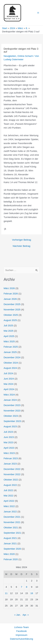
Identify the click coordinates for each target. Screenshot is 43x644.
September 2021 (12, 533)
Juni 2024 (9, 379)
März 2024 (9, 395)
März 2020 (9, 554)
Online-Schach (25, 56)
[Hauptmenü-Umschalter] (38, 13)
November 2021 (12, 522)
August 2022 (10, 485)
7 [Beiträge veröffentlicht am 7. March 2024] (21, 587)
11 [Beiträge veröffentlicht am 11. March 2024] (6, 593)
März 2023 (9, 453)
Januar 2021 (10, 543)
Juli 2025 (8, 325)
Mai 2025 (8, 331)
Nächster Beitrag (22, 246)
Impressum (21, 635)
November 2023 (12, 411)
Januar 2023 (10, 464)
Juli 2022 (8, 490)
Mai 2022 (8, 496)
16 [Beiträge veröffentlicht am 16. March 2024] (32, 593)
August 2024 (10, 368)
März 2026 (9, 288)
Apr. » (26, 615)
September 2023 (12, 421)
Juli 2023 (8, 432)
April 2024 (9, 389)
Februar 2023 (11, 458)
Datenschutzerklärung (22, 639)
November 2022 (12, 474)
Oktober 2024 (11, 363)
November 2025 (12, 310)
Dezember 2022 (12, 469)
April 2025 (9, 336)
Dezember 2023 (12, 405)
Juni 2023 (9, 437)
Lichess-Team (21, 627)
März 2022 (9, 506)
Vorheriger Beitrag (22, 240)
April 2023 (9, 448)
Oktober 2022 (11, 480)
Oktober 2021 (11, 527)
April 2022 (9, 501)
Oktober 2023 (11, 416)
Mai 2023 (8, 442)
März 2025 (9, 341)
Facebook (21, 631)
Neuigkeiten (10, 56)
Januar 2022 (10, 512)
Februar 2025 (11, 347)
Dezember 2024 (12, 357)
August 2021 (10, 538)
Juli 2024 (8, 373)
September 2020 (12, 549)
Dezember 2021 (12, 517)
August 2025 (10, 320)
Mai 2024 (8, 384)
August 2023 (10, 426)
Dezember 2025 (12, 304)
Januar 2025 (10, 352)
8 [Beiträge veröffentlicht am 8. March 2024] (27, 587)
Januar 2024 (10, 400)
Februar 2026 (11, 294)
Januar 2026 (10, 299)
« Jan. (18, 615)
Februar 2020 (11, 559)
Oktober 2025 (11, 315)
